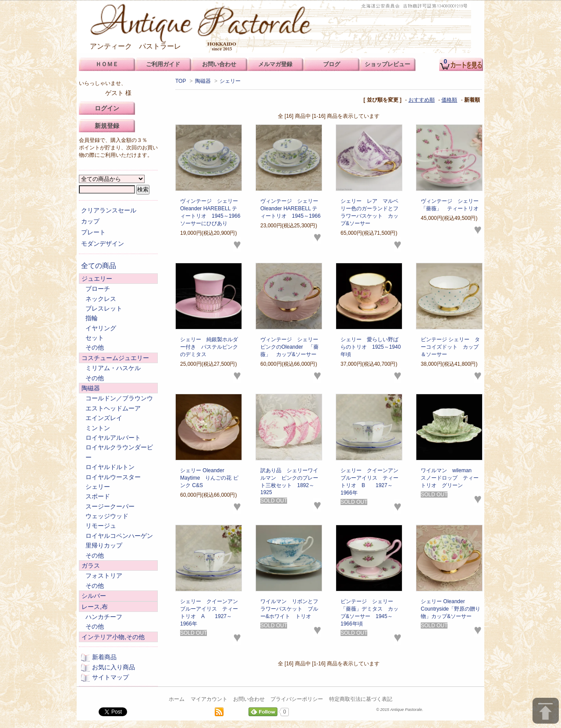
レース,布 (95, 607)
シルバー (94, 596)
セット (95, 338)
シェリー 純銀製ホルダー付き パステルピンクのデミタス (209, 347)
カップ (90, 221)
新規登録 (107, 126)
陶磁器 (203, 81)
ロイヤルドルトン (110, 467)
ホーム (177, 699)
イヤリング (101, 328)
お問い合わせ (249, 699)
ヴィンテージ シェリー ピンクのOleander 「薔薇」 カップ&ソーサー (292, 347)
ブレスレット (104, 308)
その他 (95, 347)
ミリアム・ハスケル (113, 368)
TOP (181, 81)
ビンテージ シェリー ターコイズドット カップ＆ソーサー (450, 347)
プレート (93, 232)
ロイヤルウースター (113, 477)
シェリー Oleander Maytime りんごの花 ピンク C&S (209, 478)
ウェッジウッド (107, 516)
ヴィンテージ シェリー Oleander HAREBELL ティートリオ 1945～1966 (292, 209)
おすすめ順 (422, 100)
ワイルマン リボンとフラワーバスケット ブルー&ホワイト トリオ (289, 609)
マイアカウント (209, 699)
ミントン (98, 428)
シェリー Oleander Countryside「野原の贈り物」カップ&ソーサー (451, 609)
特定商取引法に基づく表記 (361, 699)
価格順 (449, 100)
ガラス (91, 565)
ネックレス (101, 299)
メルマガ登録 (275, 64)
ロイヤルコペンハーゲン (119, 536)
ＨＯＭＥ (107, 64)
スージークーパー (110, 506)
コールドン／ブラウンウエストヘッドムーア (119, 403)
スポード (98, 496)
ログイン (107, 108)
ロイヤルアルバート (113, 438)
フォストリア (104, 576)
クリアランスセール (109, 210)
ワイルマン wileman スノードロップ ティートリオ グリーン (450, 478)
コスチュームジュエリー (115, 358)
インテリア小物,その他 (113, 637)
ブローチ (98, 289)
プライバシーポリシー (297, 699)
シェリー (230, 81)
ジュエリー (97, 279)
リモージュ (101, 526)
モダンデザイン (103, 244)
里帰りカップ (104, 545)
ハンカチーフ (104, 617)
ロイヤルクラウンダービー (119, 452)
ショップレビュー (387, 64)
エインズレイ (104, 418)
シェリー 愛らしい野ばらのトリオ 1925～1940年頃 (371, 347)
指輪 (92, 318)
